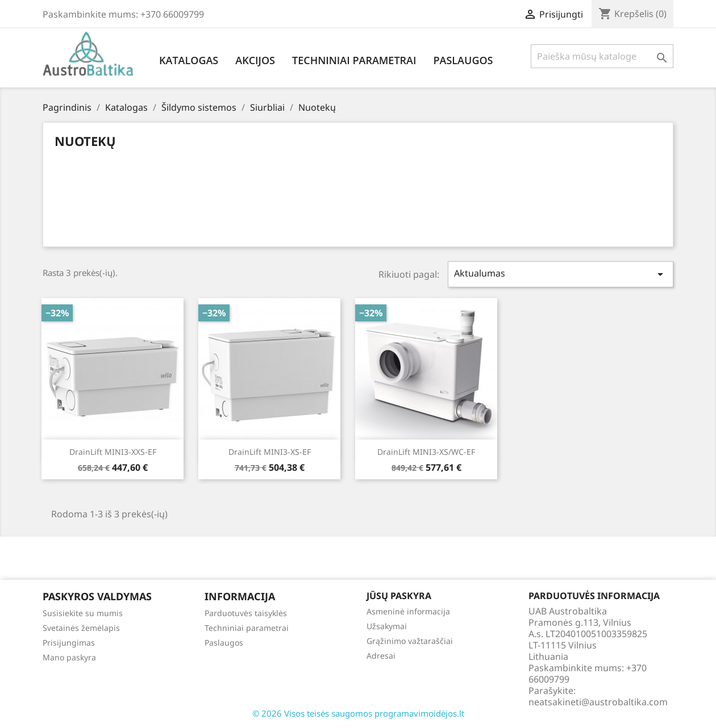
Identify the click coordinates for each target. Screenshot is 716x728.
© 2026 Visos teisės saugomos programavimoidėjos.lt (358, 713)
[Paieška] (602, 56)
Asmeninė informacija (408, 611)
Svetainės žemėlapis (81, 628)
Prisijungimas (69, 643)
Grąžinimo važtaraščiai (410, 641)
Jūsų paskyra (399, 596)
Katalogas (189, 60)
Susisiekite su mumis (83, 613)
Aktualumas (561, 274)
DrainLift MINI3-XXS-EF (113, 452)
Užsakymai (387, 626)
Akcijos (255, 60)
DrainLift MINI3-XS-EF (270, 452)
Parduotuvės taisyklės (246, 613)
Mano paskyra (69, 657)
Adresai (381, 656)
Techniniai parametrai (354, 60)
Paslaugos (463, 60)
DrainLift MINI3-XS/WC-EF (426, 452)
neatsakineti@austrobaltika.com (598, 702)
